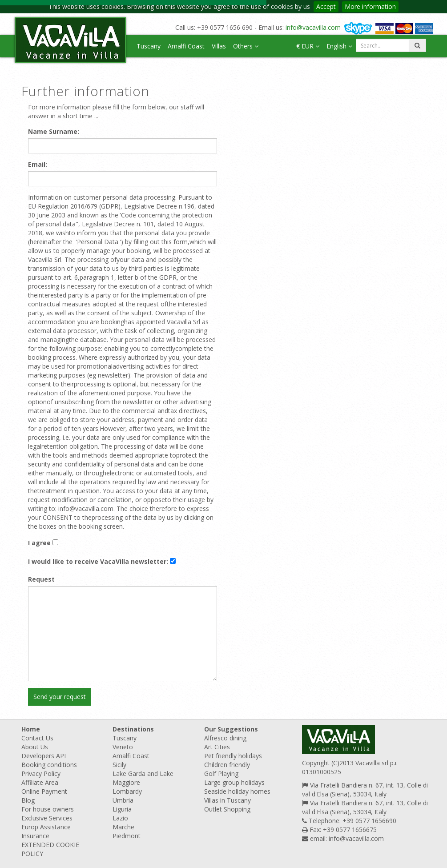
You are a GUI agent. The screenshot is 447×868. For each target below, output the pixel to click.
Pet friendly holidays (233, 756)
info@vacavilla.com (313, 27)
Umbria (123, 800)
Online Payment (44, 791)
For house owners (48, 809)
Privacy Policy (41, 774)
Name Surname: (54, 131)
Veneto (123, 747)
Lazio (120, 818)
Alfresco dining (225, 738)
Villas (219, 46)
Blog (28, 800)
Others (246, 46)
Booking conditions (49, 765)
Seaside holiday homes (237, 791)
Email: (38, 164)
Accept (326, 6)
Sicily (119, 765)
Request (41, 579)
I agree (39, 543)
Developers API (44, 756)
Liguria (122, 809)
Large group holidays (234, 782)
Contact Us (37, 738)
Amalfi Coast (186, 46)
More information (370, 6)
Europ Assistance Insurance (46, 831)
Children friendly (227, 765)
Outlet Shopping (227, 809)
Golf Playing (221, 774)
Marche (123, 827)
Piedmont (127, 836)
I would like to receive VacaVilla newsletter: (98, 561)
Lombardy (127, 791)
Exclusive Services (47, 818)
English (339, 46)
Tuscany (149, 46)
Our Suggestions (231, 729)
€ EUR (308, 46)
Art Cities (217, 747)
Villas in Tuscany (228, 800)
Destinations (133, 729)
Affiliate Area (40, 782)
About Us (35, 747)
